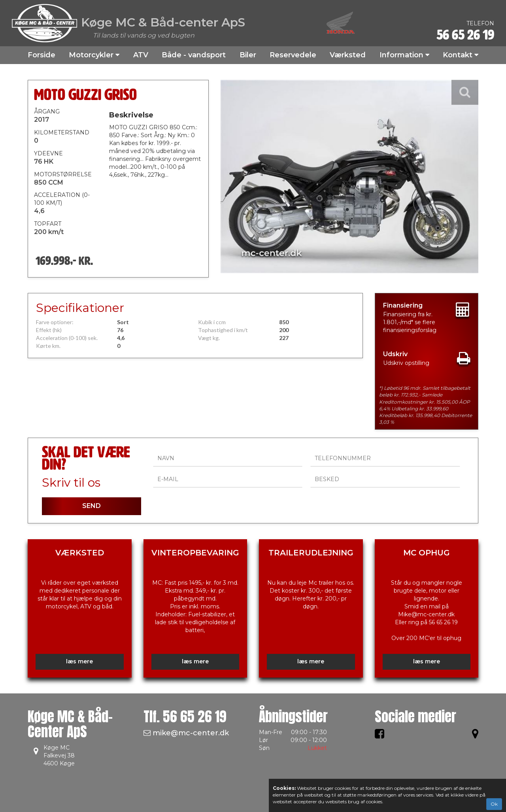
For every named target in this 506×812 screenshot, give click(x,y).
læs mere (79, 661)
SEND (92, 506)
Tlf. (185, 717)
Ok (494, 804)
